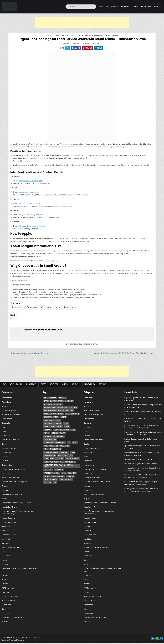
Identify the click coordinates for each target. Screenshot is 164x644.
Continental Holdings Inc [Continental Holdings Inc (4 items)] (53, 424)
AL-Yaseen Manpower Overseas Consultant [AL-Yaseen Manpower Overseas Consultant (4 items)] (58, 401)
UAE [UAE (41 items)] (55, 483)
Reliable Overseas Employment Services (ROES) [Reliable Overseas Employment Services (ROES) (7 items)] (60, 462)
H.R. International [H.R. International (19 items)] (50, 440)
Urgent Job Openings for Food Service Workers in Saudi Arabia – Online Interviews (82, 39)
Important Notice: (19, 281)
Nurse (4, 560)
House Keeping (8, 518)
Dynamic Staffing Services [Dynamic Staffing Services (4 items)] (53, 427)
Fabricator (6, 474)
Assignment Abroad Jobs (72, 43)
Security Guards (9, 601)
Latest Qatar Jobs (112, 7)
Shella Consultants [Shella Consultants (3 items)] (69, 473)
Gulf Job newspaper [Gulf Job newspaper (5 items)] (59, 433)
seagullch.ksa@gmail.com (30, 203)
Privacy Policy (90, 384)
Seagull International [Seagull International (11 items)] (51, 473)
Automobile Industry (10, 411)
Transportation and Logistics (14, 618)
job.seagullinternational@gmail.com (34, 226)
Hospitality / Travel (10, 507)
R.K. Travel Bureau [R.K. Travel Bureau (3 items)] (73, 459)
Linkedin (99, 48)
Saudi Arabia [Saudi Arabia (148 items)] (48, 470)
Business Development (11, 415)
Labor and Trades (9, 535)
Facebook (76, 48)
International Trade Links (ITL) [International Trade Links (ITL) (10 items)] (54, 443)
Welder (5, 622)
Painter (5, 584)
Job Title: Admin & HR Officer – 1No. (139, 460)
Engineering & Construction (13, 469)
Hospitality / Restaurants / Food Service (18, 503)
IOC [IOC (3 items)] (69, 443)
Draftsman (6, 453)
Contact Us (76, 384)
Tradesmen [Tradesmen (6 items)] (47, 483)
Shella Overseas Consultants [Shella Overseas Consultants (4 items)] (54, 476)
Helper (5, 499)
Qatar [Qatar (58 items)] (46, 459)
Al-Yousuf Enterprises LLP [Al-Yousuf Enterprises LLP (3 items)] (53, 404)
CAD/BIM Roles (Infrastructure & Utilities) (141, 464)
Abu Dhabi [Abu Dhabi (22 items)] (62, 398)
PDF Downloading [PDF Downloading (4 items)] (50, 456)
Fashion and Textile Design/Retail (16, 482)
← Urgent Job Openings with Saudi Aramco (28, 353)
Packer (5, 580)
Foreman (6, 490)
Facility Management (11, 478)
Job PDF (135, 7)
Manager (6, 543)
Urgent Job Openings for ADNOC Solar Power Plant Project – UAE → (125, 353)
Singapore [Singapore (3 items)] (71, 476)
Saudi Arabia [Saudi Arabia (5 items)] (59, 470)
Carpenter (6, 423)
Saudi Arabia (78, 344)
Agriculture (6, 402)
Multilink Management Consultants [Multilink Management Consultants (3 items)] (56, 452)
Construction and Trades (12, 440)
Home (101, 7)
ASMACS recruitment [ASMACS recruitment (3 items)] (51, 417)
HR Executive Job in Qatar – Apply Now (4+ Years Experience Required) (142, 427)
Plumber (5, 592)
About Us (158, 7)
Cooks (5, 444)
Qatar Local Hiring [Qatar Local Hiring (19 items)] (57, 459)
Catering (6, 427)
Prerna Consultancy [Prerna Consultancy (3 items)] (65, 456)
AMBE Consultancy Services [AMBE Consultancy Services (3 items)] (53, 414)
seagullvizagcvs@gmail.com (31, 215)
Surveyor (6, 609)
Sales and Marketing (10, 597)
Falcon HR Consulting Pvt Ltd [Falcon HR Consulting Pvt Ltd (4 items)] (64, 430)
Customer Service (9, 448)
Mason (5, 552)
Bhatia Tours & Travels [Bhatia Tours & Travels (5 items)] (52, 420)
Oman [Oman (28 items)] (73, 452)
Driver (4, 457)
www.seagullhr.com (52, 261)
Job (37, 266)
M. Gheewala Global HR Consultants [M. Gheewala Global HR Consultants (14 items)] (56, 446)
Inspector (6, 527)
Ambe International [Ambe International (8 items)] (72, 414)
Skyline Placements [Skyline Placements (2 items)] (50, 479)
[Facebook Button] (153, 639)
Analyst (5, 406)
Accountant (7, 398)
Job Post (6, 531)
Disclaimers (103, 384)
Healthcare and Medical (12, 495)
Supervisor (6, 605)
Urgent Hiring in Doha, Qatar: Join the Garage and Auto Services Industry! (143, 434)
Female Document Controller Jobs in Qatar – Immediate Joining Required (143, 476)
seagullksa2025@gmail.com (31, 181)
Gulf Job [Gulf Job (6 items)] (46, 433)
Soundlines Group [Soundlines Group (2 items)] (66, 479)
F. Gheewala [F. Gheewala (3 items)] (47, 430)
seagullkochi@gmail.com (29, 192)
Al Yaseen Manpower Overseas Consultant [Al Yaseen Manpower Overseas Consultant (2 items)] (58, 411)
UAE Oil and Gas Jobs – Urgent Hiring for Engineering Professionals (141, 483)
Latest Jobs (125, 7)
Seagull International (90, 344)
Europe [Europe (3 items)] (67, 427)
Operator (6, 576)
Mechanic (6, 556)
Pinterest (88, 48)
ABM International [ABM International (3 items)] (50, 398)
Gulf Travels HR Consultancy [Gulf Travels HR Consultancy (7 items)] (54, 436)
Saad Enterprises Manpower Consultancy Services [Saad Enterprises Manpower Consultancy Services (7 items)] (58, 466)
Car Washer (7, 419)
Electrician (6, 461)
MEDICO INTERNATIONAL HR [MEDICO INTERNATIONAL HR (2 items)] (52, 449)
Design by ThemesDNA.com (12, 640)
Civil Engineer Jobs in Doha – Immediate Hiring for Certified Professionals (141, 490)
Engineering (7, 465)
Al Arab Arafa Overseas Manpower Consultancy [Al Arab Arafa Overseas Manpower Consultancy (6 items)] (60, 407)
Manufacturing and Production (15, 548)
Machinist (6, 539)
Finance (5, 486)
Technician (6, 613)
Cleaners (6, 436)
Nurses (5, 564)
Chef (53, 35)
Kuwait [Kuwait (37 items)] (75, 443)
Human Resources (10, 522)
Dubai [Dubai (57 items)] (66, 424)
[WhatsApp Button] (157, 639)
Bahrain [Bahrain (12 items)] (63, 417)
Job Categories (146, 7)
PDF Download (8, 588)
